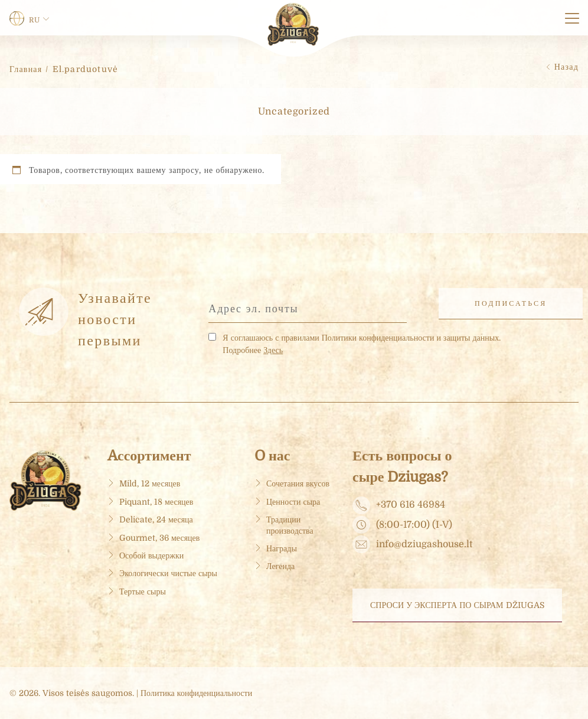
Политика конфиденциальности (196, 693)
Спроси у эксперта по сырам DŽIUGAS (457, 605)
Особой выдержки (151, 555)
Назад (566, 67)
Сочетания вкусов (298, 483)
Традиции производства (290, 525)
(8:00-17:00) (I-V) (414, 525)
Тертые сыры (143, 591)
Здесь (273, 350)
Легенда (280, 566)
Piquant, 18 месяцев (156, 502)
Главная (26, 69)
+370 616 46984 (411, 505)
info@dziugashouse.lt (424, 545)
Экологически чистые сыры (168, 573)
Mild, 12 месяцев (150, 483)
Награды (282, 548)
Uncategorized (294, 112)
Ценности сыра (293, 502)
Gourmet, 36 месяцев (159, 538)
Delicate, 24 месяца (156, 519)
